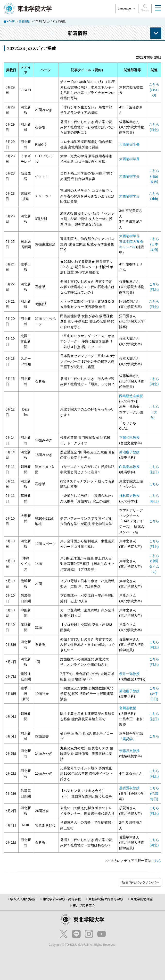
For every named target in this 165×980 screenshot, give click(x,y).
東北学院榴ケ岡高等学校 (106, 899)
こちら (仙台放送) (154, 176)
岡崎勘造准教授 (131, 396)
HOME (11, 21)
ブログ (140, 882)
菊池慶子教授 (129, 452)
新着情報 (24, 21)
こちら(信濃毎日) (154, 793)
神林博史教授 (129, 496)
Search (145, 8)
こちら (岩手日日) (154, 694)
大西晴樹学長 (129, 144)
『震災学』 (128, 739)
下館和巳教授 (129, 437)
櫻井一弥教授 (129, 674)
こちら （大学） (154, 412)
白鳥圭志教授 (129, 467)
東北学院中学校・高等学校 (62, 899)
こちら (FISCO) (154, 90)
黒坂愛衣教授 (129, 788)
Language (127, 9)
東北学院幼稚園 (142, 899)
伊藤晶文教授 (129, 751)
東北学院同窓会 (84, 906)
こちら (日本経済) (154, 244)
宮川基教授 (128, 708)
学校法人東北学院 (23, 899)
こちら (154, 484)
